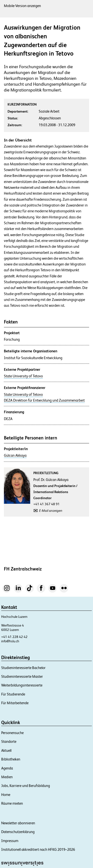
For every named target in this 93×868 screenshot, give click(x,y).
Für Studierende (13, 694)
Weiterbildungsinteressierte (22, 685)
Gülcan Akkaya (15, 455)
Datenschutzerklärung (18, 832)
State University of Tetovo (23, 376)
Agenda (7, 768)
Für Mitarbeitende (15, 703)
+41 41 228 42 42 (14, 637)
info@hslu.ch (10, 641)
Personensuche (12, 733)
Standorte (9, 741)
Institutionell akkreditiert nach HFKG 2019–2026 (38, 849)
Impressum (10, 841)
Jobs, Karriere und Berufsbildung (26, 786)
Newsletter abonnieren (18, 823)
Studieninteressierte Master (22, 676)
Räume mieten (12, 803)
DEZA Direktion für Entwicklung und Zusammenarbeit (44, 400)
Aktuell (6, 750)
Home (6, 795)
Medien (7, 777)
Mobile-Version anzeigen (22, 6)
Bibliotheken (11, 759)
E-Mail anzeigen (51, 511)
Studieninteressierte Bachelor (23, 668)
